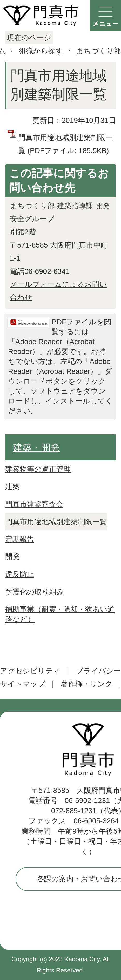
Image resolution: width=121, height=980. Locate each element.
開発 (12, 557)
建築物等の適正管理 (38, 469)
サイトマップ (23, 684)
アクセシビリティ (30, 671)
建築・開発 (36, 448)
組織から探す (41, 51)
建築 (12, 487)
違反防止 (20, 574)
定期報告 (20, 539)
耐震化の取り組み (35, 592)
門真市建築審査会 (34, 504)
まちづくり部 (99, 51)
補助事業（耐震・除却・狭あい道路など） (60, 614)
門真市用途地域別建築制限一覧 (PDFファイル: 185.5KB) (65, 144)
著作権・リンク (87, 684)
